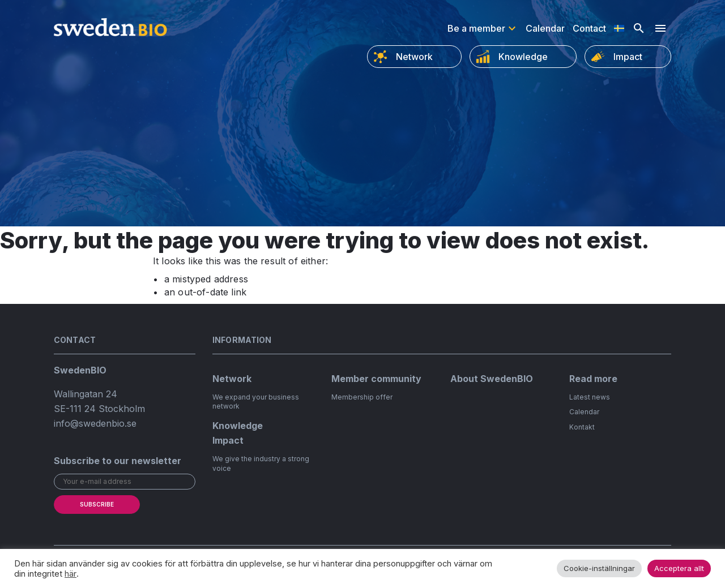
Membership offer (362, 397)
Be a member (476, 28)
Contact (589, 28)
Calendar (545, 28)
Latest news (590, 397)
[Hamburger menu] (660, 28)
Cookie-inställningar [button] (599, 568)
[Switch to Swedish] (619, 28)
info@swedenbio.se (95, 423)
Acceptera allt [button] (679, 568)
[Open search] (639, 28)
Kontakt (582, 427)
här (71, 574)
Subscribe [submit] (97, 504)
